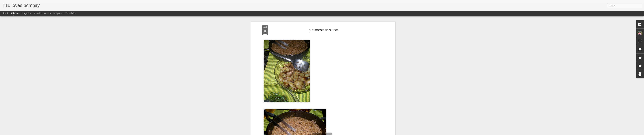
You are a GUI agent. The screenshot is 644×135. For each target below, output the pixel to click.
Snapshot (58, 13)
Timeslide (70, 13)
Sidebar (47, 13)
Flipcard (15, 13)
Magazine (27, 13)
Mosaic (37, 13)
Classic (5, 13)
